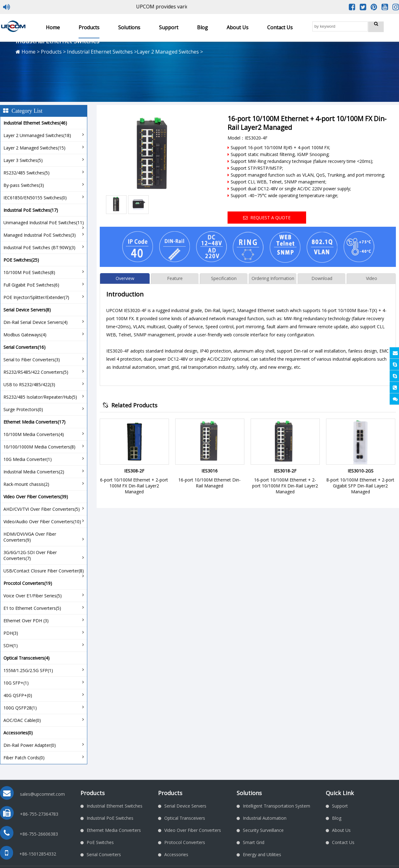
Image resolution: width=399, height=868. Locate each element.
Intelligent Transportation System (276, 806)
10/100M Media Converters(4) (34, 434)
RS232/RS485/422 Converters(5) (36, 372)
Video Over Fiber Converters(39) (36, 497)
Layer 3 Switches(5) (23, 160)
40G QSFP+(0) (18, 695)
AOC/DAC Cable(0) (22, 720)
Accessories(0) (18, 733)
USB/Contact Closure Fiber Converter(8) (44, 571)
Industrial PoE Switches (110, 818)
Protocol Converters (185, 842)
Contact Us (280, 27)
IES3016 (209, 471)
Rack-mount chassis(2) (26, 484)
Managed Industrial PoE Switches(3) (40, 235)
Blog (202, 27)
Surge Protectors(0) (23, 409)
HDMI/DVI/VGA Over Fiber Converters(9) (30, 537)
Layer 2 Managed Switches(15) (34, 148)
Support (169, 27)
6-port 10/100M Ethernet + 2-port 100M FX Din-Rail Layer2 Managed (134, 486)
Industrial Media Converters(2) (34, 472)
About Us (238, 27)
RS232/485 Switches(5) (26, 173)
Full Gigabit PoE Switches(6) (31, 285)
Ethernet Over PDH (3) (26, 621)
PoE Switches (100, 842)
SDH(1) (11, 645)
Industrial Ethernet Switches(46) (35, 123)
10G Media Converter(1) (28, 459)
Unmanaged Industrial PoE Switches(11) (44, 223)
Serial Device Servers (185, 806)
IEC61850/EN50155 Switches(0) (35, 198)
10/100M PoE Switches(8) (29, 272)
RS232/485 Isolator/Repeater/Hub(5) (40, 397)
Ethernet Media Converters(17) (34, 422)
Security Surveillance (263, 830)
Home (53, 27)
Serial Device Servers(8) (27, 310)
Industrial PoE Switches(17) (31, 210)
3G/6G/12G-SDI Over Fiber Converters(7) (30, 555)
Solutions (129, 27)
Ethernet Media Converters (114, 830)
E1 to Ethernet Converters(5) (32, 608)
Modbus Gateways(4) (25, 335)
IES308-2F (134, 471)
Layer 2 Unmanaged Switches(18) (37, 135)
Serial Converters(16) (24, 347)
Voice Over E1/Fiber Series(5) (33, 596)
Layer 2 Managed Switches (168, 52)
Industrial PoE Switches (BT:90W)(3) (39, 247)
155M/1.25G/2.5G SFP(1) (28, 670)
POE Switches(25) (21, 260)
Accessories (176, 854)
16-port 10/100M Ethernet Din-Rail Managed (209, 483)
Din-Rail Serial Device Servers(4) (36, 322)
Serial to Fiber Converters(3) (32, 360)
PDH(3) (11, 633)
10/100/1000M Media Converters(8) (39, 447)
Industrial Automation (265, 818)
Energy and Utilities (262, 854)
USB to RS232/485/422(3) (29, 384)
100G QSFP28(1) (20, 708)
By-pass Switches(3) (24, 185)
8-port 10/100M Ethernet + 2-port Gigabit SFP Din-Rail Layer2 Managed (360, 486)
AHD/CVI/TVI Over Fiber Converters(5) (42, 509)
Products (89, 27)
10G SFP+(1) (16, 683)
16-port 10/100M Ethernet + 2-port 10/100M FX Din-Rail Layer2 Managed (285, 486)
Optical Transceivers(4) (26, 658)
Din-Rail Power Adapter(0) (30, 745)
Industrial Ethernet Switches (100, 52)
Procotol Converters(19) (28, 583)
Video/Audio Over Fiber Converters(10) (42, 522)
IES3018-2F (285, 471)
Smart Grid (254, 842)
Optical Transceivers (185, 818)
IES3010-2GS (361, 471)
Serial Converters (104, 854)
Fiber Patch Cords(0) (24, 758)
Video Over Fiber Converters (193, 830)
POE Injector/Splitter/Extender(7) (36, 297)
